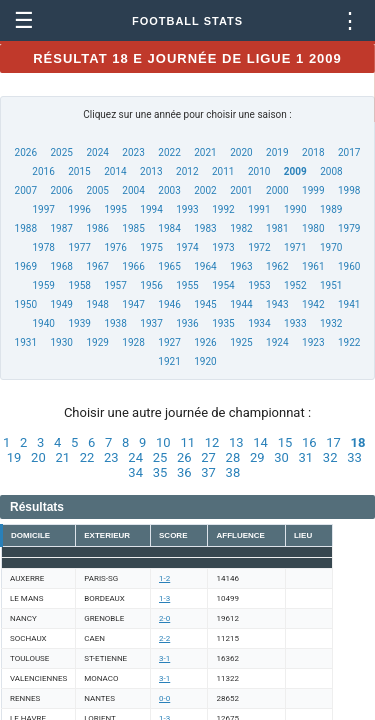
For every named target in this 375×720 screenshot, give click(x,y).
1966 (133, 266)
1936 (187, 323)
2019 (277, 152)
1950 (26, 304)
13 (236, 442)
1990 (295, 209)
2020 (241, 152)
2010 (259, 171)
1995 (115, 209)
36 (184, 472)
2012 (187, 171)
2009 (295, 171)
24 (135, 457)
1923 (313, 342)
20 (38, 457)
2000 (277, 190)
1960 (349, 266)
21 (62, 457)
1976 (115, 247)
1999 (313, 190)
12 (212, 442)
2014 (115, 171)
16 (309, 442)
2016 (43, 171)
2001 (241, 190)
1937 (151, 323)
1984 (169, 228)
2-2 (164, 638)
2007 (26, 190)
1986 (97, 228)
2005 (97, 190)
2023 (133, 152)
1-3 (164, 598)
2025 (61, 152)
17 (333, 442)
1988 (26, 228)
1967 (97, 266)
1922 (349, 342)
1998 (349, 190)
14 (260, 442)
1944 (241, 304)
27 (208, 457)
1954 (223, 285)
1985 (133, 228)
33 (354, 457)
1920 (205, 361)
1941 (349, 304)
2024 (97, 152)
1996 (79, 209)
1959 (44, 285)
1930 (61, 342)
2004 (133, 190)
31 (306, 457)
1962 (277, 266)
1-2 (164, 578)
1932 (331, 323)
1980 (313, 228)
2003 (169, 190)
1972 (259, 247)
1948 (97, 304)
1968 (61, 266)
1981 (277, 228)
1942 (313, 304)
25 (160, 457)
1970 (331, 247)
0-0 (164, 698)
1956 (151, 285)
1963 (241, 266)
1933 (295, 323)
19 (14, 457)
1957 (115, 285)
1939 (79, 323)
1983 (205, 228)
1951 (331, 285)
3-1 (164, 658)
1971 (295, 247)
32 (330, 457)
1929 (97, 342)
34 (135, 472)
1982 (241, 228)
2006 (61, 190)
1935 (223, 323)
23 (111, 457)
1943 (277, 304)
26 (184, 457)
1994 (151, 209)
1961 (313, 266)
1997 (44, 209)
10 (163, 442)
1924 (277, 342)
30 (281, 457)
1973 (223, 247)
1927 (169, 342)
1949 (61, 304)
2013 (151, 171)
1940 (44, 323)
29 (257, 457)
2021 (205, 152)
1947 (133, 304)
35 (160, 472)
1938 (115, 323)
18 (358, 442)
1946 (169, 304)
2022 (169, 152)
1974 (187, 247)
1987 (61, 228)
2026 (26, 152)
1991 (259, 209)
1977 (79, 247)
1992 (223, 209)
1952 (295, 285)
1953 (259, 285)
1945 (205, 304)
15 (285, 442)
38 (233, 472)
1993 (187, 209)
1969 (26, 266)
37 (208, 472)
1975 (151, 247)
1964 (205, 266)
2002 (205, 190)
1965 (169, 266)
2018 (313, 152)
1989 (331, 209)
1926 (205, 342)
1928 (133, 342)
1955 (187, 285)
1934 (259, 323)
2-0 (164, 618)
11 (187, 442)
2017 (349, 152)
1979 (349, 228)
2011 (223, 171)
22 (87, 457)
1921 (169, 361)
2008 (331, 171)
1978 (44, 247)
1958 (79, 285)
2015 (79, 171)
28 (233, 457)
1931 (26, 342)
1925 (241, 342)
